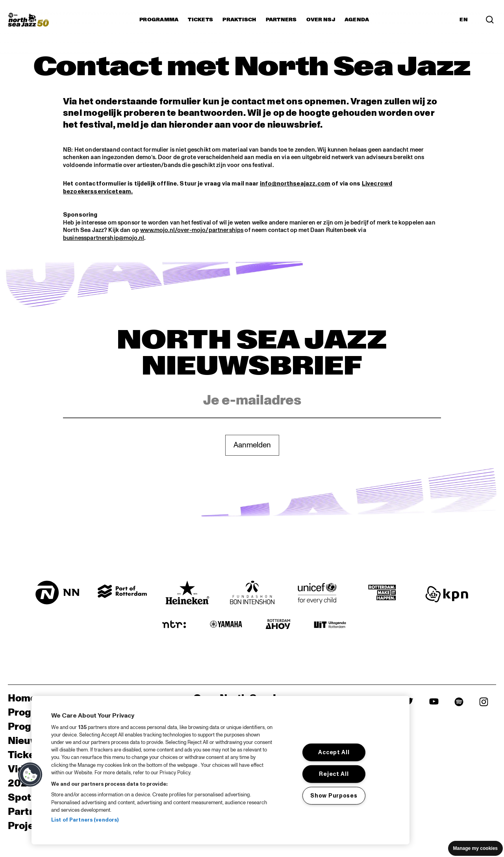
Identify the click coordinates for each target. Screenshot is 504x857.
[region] (220, 770)
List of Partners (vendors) (85, 820)
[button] (30, 775)
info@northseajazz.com (295, 184)
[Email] (252, 401)
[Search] (490, 20)
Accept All (334, 752)
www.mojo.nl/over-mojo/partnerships (192, 230)
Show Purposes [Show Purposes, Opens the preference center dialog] (334, 796)
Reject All (334, 774)
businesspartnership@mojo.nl (104, 238)
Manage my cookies (475, 848)
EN (464, 20)
